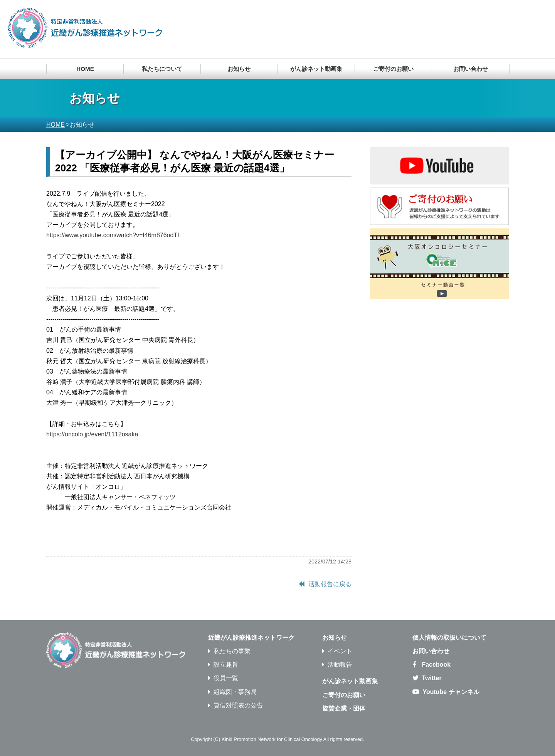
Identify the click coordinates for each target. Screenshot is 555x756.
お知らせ (335, 638)
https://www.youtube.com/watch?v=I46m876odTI (113, 235)
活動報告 (340, 665)
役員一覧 (226, 678)
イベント (340, 651)
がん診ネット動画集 (316, 69)
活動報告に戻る (330, 584)
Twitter (431, 678)
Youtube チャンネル (451, 692)
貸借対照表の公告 (238, 705)
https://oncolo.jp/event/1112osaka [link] (92, 434)
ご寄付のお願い (393, 69)
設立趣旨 (226, 665)
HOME (85, 69)
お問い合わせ (471, 69)
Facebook (436, 665)
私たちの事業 (232, 651)
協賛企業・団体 (344, 708)
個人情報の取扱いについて (449, 638)
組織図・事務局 (235, 692)
